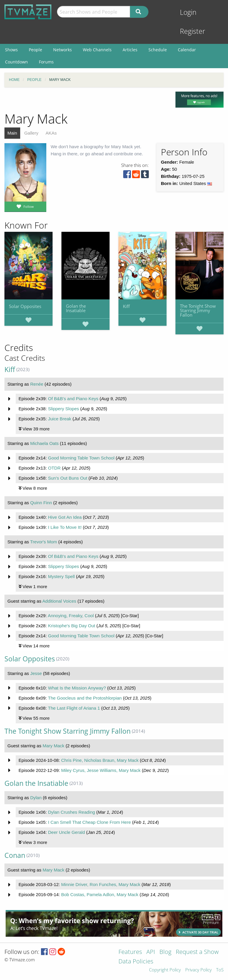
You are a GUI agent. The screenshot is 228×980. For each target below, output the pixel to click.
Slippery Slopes (64, 409)
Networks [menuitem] (62, 50)
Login (188, 12)
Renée (37, 384)
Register (193, 31)
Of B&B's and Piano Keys (73, 399)
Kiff (126, 306)
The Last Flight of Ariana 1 (74, 708)
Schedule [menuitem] (158, 50)
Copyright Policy (165, 970)
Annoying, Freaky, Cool (71, 616)
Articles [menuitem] (130, 50)
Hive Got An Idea (65, 517)
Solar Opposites (25, 306)
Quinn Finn (41, 503)
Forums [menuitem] (46, 62)
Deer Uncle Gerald (66, 832)
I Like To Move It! (65, 527)
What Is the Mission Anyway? (77, 688)
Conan (15, 855)
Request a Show (197, 952)
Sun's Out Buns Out (68, 478)
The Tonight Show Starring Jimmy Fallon (198, 310)
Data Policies (136, 962)
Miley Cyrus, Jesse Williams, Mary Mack (101, 770)
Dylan (36, 798)
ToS (220, 970)
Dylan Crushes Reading (72, 812)
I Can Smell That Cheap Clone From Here (90, 822)
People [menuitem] (35, 50)
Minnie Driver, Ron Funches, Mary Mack (101, 884)
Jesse (36, 673)
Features (130, 952)
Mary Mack (53, 746)
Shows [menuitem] (11, 50)
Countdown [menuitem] (16, 62)
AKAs (51, 133)
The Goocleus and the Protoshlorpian (85, 698)
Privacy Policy (198, 970)
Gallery (31, 133)
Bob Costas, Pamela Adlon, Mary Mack (100, 894)
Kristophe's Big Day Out (72, 626)
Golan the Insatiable (76, 308)
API (151, 952)
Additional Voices (59, 601)
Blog (165, 952)
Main (12, 133)
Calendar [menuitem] (187, 50)
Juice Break (60, 419)
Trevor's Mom (43, 542)
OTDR (54, 468)
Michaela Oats (45, 443)
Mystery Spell (61, 576)
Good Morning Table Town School (81, 458)
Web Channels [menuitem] (97, 50)
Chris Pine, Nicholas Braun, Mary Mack (100, 760)
